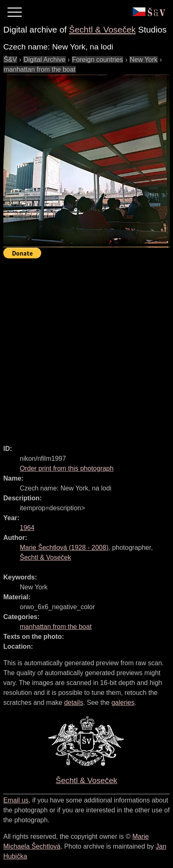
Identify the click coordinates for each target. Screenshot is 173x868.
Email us (16, 800)
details (74, 703)
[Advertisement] (86, 348)
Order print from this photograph (67, 468)
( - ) (64, 548)
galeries (123, 703)
